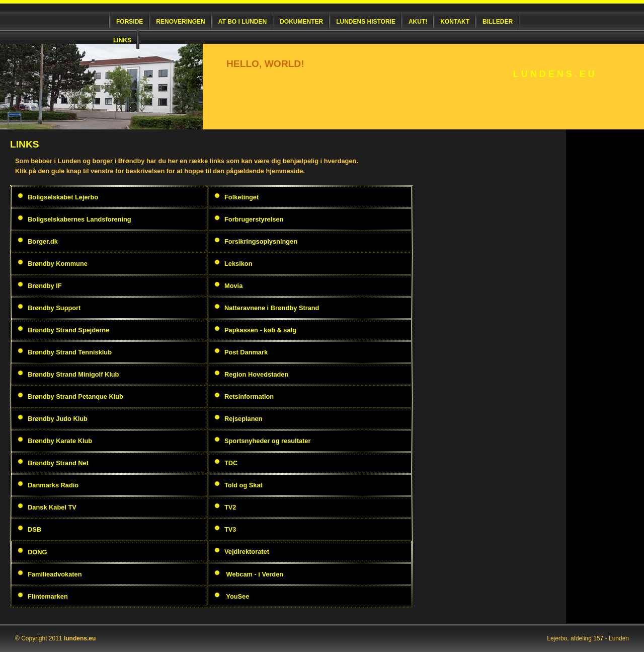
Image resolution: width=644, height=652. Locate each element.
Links (122, 40)
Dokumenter (301, 22)
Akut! (418, 22)
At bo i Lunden (243, 22)
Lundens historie (366, 22)
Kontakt (455, 22)
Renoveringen (180, 22)
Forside (130, 22)
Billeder (498, 22)
